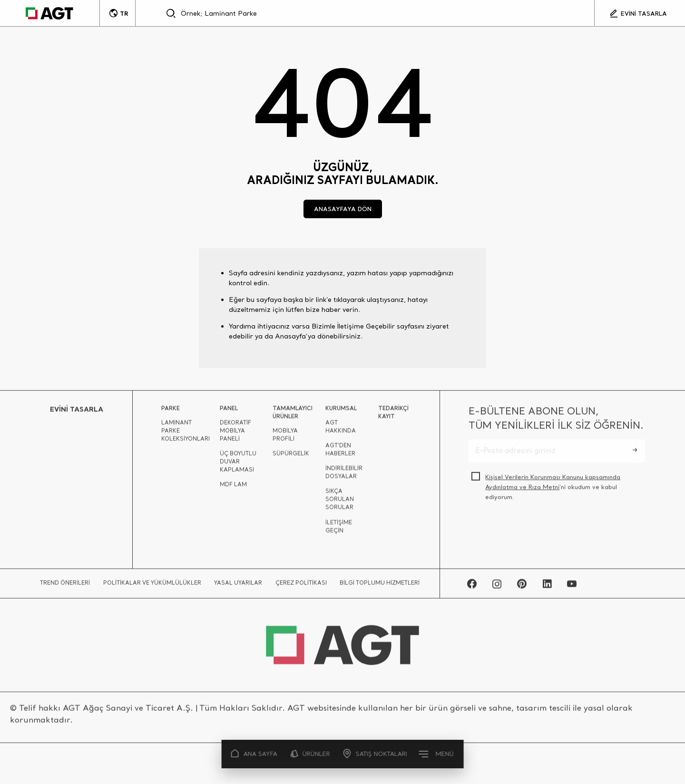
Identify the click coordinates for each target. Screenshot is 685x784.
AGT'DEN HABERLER (340, 452)
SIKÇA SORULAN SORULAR (340, 502)
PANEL (229, 411)
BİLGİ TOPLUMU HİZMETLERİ (380, 586)
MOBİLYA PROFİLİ (285, 438)
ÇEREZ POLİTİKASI (301, 586)
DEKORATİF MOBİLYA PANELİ (235, 434)
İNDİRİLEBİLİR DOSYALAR (344, 475)
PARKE (171, 411)
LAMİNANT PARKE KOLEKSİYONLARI (186, 434)
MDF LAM (233, 487)
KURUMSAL (341, 411)
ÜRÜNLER (310, 754)
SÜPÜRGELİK (291, 456)
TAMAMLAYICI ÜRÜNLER (293, 415)
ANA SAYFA (254, 754)
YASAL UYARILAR (238, 586)
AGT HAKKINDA (341, 430)
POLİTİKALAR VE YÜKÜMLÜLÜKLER (152, 586)
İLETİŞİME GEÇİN (339, 529)
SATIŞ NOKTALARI (375, 754)
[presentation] (541, 533)
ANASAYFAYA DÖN (343, 209)
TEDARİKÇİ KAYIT (393, 415)
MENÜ (437, 754)
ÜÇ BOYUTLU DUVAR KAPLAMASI (238, 465)
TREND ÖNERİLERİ (65, 586)
